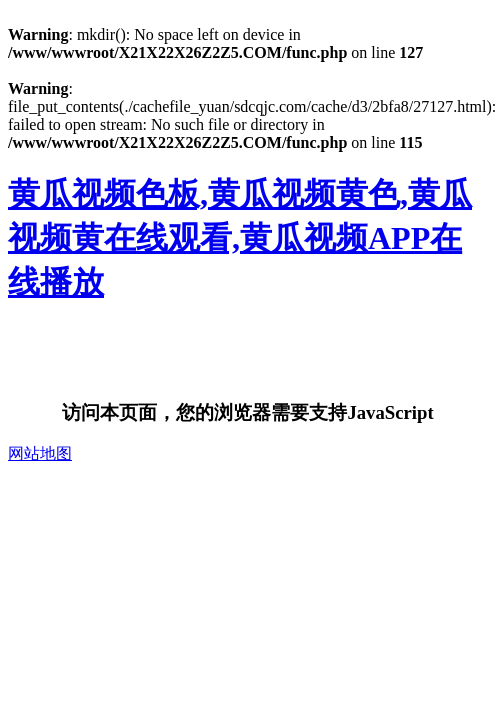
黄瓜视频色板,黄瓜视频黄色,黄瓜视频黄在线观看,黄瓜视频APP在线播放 (240, 238)
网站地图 (40, 453)
